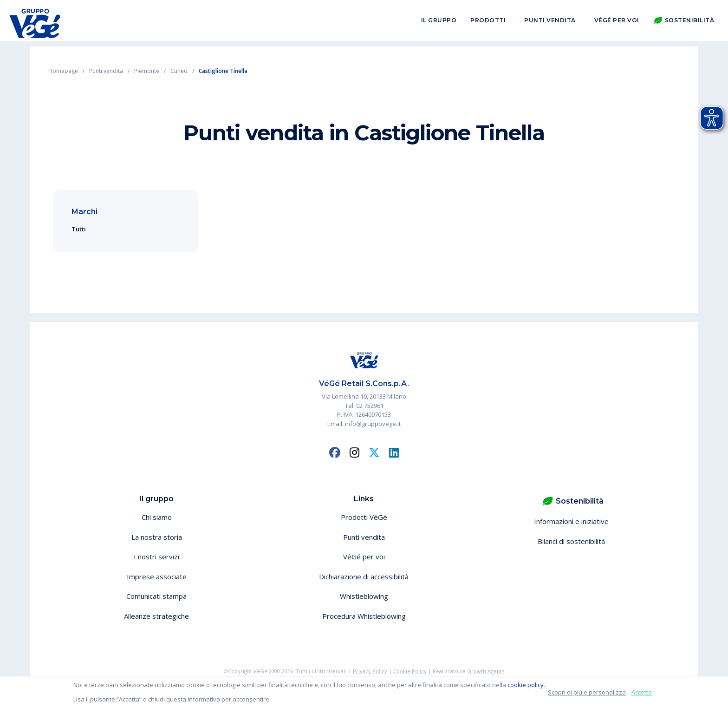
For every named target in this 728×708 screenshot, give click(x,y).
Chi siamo (157, 517)
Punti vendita (550, 23)
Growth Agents (486, 671)
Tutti (79, 229)
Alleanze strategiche (156, 616)
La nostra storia (157, 537)
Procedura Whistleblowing (364, 616)
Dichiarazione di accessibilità (364, 577)
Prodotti (488, 23)
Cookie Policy (410, 671)
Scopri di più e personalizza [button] (587, 692)
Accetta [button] (642, 692)
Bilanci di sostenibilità (571, 541)
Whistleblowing (364, 596)
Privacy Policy (370, 671)
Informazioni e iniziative (571, 521)
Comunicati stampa (156, 596)
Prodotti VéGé (364, 517)
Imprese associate (157, 577)
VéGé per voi (617, 23)
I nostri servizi (156, 557)
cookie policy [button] (526, 685)
